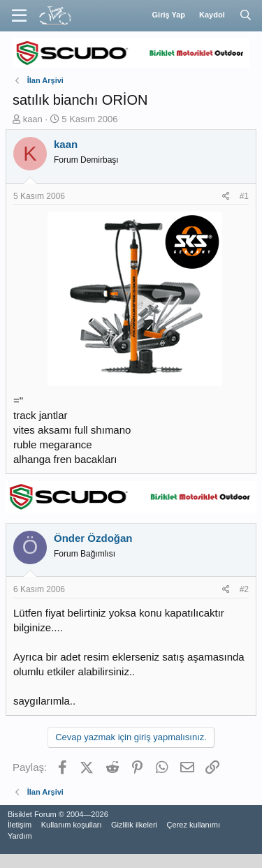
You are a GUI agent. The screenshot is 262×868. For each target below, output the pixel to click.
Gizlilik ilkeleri (134, 825)
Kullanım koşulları (72, 825)
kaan (33, 119)
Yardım (20, 836)
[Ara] (246, 16)
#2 (244, 589)
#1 (244, 196)
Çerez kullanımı (194, 825)
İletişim (20, 825)
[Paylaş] (226, 197)
